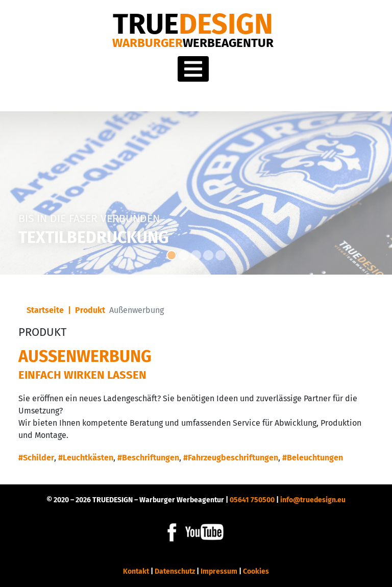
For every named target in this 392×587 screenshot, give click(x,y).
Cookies (256, 571)
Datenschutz (175, 571)
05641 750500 (252, 500)
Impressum (219, 571)
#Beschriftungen (148, 458)
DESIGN (193, 24)
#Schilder (36, 458)
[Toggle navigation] (193, 69)
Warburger (193, 43)
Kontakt (136, 571)
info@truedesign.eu (313, 500)
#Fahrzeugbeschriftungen (231, 458)
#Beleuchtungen (313, 458)
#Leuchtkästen (86, 458)
